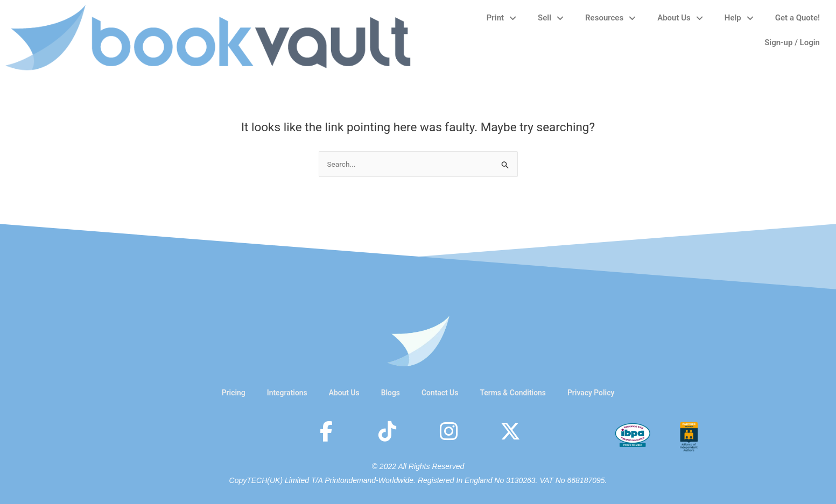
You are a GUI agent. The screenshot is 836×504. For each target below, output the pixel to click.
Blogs (388, 393)
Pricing (224, 393)
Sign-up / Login (792, 42)
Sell (551, 18)
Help (739, 18)
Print (501, 18)
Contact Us (440, 393)
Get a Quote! (798, 18)
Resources (610, 18)
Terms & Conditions (517, 393)
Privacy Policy (600, 393)
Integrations (280, 393)
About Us (680, 18)
